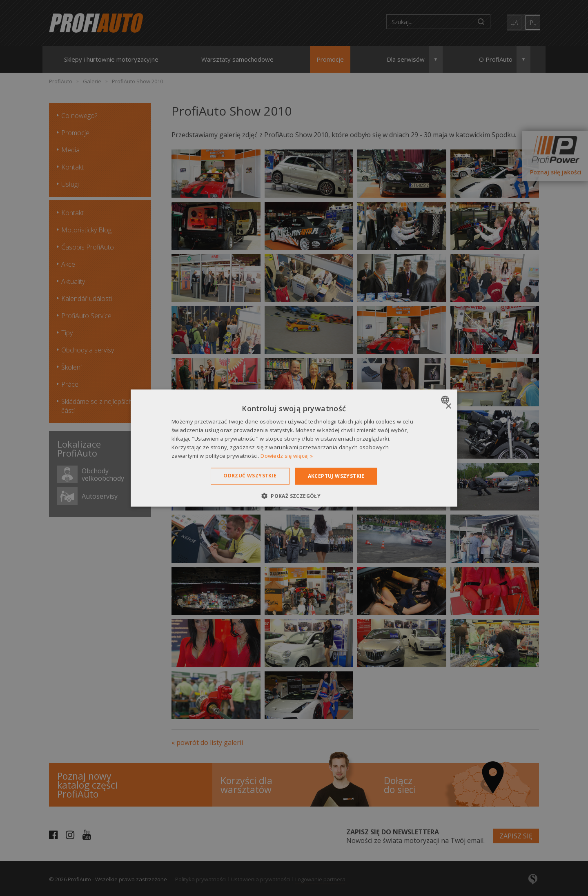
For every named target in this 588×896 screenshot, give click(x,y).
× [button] (448, 407)
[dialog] (294, 448)
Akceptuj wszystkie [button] (336, 476)
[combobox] (446, 400)
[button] (294, 495)
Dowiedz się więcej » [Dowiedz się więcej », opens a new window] (287, 455)
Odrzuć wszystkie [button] (250, 476)
